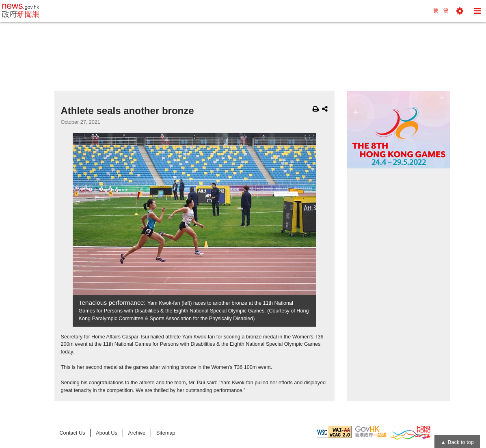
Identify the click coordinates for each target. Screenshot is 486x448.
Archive (137, 433)
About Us (107, 433)
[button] (460, 11)
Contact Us (72, 433)
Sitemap (166, 433)
